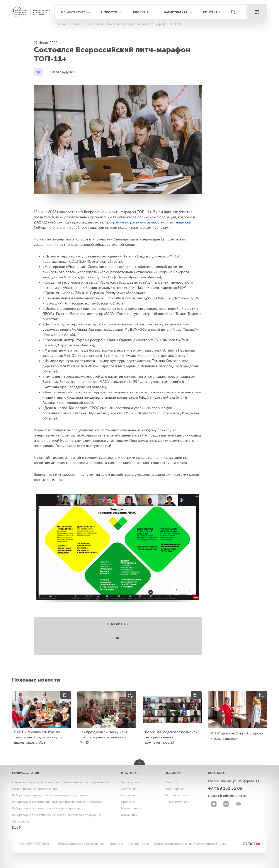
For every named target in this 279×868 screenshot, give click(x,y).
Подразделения (26, 773)
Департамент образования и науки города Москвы (191, 844)
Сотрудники (130, 789)
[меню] (257, 12)
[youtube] (238, 804)
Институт (130, 773)
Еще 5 (16, 828)
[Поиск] (233, 12)
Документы (129, 815)
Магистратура (175, 12)
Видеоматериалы (177, 802)
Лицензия (116, 844)
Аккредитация (139, 844)
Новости (109, 12)
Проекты (140, 12)
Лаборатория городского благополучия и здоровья (49, 795)
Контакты (212, 12)
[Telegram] (214, 804)
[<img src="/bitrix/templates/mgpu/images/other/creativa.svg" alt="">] (247, 844)
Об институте (73, 12)
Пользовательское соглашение (81, 844)
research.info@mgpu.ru (227, 796)
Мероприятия (174, 789)
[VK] (226, 804)
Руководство (130, 782)
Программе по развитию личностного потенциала (147, 222)
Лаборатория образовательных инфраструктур (46, 808)
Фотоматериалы (177, 795)
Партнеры (128, 795)
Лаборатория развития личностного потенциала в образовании (58, 802)
